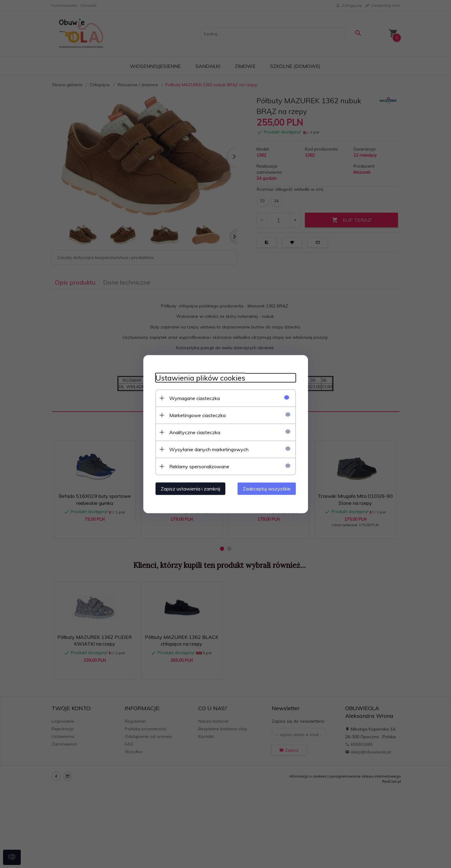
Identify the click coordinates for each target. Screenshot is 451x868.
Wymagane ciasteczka (195, 398)
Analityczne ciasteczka (195, 432)
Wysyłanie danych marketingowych (209, 449)
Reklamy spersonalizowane (199, 466)
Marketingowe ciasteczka (197, 415)
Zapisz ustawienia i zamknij (190, 488)
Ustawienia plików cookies (200, 378)
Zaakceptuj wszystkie (267, 488)
